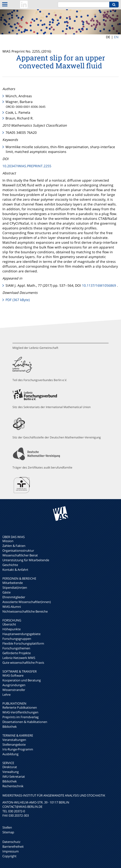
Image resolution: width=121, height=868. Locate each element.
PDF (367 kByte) (18, 300)
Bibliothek (10, 727)
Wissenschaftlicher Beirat (20, 555)
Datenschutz (11, 842)
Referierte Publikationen (20, 707)
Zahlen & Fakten (14, 546)
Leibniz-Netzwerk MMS (19, 658)
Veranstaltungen (14, 740)
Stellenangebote (14, 744)
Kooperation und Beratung (22, 680)
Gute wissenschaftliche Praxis (23, 663)
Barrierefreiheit (13, 846)
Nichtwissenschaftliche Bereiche (25, 611)
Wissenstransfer (14, 690)
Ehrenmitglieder (14, 597)
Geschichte (10, 565)
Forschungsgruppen (17, 639)
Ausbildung (10, 754)
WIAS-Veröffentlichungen (20, 712)
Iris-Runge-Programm (18, 749)
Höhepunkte (12, 629)
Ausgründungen (14, 685)
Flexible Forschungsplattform (23, 643)
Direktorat (10, 767)
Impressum (11, 851)
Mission (8, 541)
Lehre (6, 695)
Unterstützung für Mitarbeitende (26, 560)
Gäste (6, 592)
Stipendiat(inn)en (15, 588)
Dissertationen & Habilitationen (25, 722)
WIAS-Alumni (12, 607)
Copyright (9, 856)
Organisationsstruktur (18, 550)
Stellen (7, 827)
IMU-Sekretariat (14, 776)
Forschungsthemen (16, 648)
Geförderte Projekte (17, 653)
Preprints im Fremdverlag (20, 717)
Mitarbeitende (13, 583)
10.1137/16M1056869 (99, 285)
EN (116, 37)
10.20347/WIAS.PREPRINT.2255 (27, 166)
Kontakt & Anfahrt (15, 570)
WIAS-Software (13, 675)
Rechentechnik (13, 786)
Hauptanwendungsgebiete (21, 634)
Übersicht (9, 624)
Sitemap (8, 832)
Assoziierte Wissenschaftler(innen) (27, 602)
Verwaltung (11, 772)
